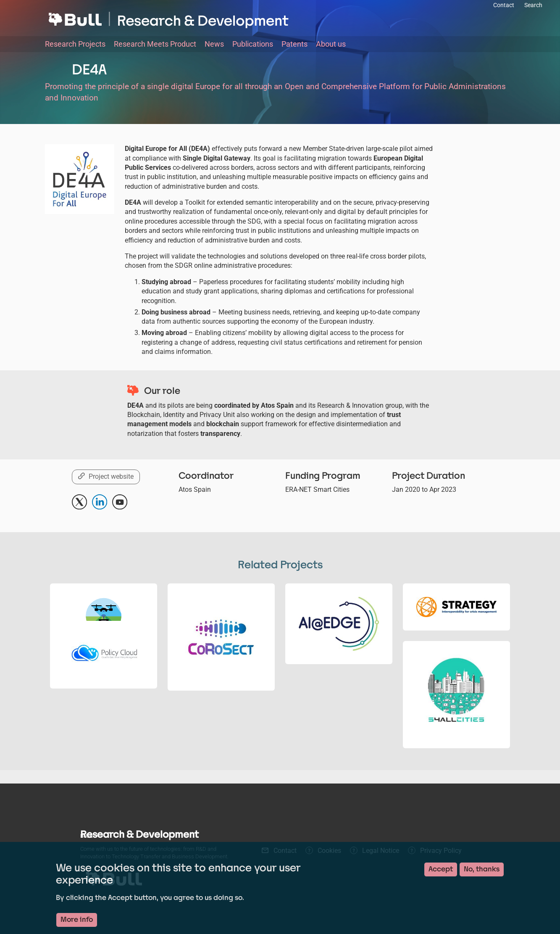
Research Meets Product (155, 44)
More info (77, 919)
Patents (294, 44)
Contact (504, 5)
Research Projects (75, 44)
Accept (441, 869)
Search (533, 5)
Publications (253, 44)
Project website (111, 476)
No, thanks (482, 869)
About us (331, 44)
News (214, 44)
